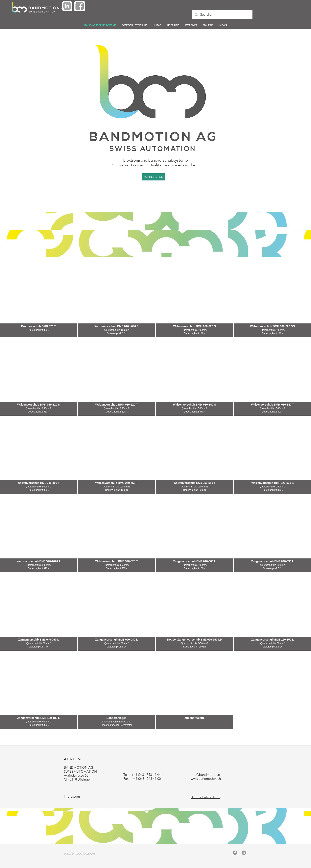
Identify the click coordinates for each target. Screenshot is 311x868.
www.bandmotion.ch (206, 779)
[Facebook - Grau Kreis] (235, 853)
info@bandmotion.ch (206, 775)
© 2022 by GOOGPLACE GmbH (81, 854)
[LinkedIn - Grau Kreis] (244, 853)
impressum (72, 796)
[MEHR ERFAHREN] (153, 177)
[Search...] (222, 15)
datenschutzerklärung (207, 797)
